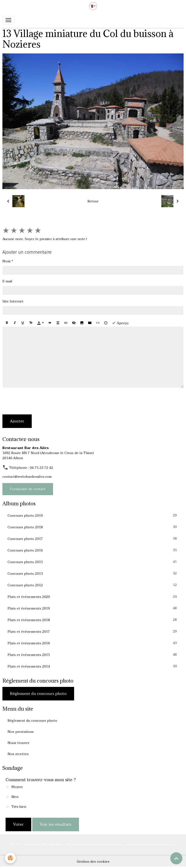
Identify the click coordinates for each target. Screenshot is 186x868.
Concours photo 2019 (93, 515)
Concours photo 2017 (93, 539)
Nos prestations (21, 732)
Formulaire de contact (28, 489)
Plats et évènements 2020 (93, 597)
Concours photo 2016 (93, 550)
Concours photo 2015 (93, 562)
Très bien (19, 807)
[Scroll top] (176, 858)
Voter (18, 824)
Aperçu (120, 323)
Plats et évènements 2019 (93, 608)
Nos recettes (18, 754)
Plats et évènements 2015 (93, 655)
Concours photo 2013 (93, 574)
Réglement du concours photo (38, 694)
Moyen (17, 787)
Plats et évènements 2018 (93, 620)
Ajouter (17, 421)
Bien (15, 797)
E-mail (7, 281)
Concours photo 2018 (93, 527)
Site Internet (13, 301)
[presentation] (39, 401)
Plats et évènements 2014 (93, 666)
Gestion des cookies (93, 862)
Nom (6, 261)
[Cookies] (10, 858)
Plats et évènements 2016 (93, 643)
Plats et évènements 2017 (93, 632)
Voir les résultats (56, 824)
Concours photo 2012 (93, 585)
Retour (93, 201)
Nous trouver (19, 743)
